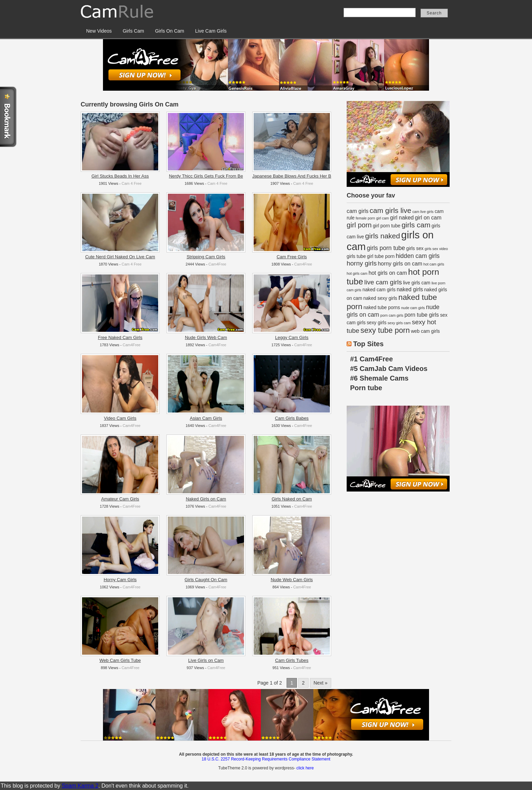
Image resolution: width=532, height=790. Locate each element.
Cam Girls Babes (292, 418)
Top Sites (368, 344)
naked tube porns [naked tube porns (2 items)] (382, 308)
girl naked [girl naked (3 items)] (402, 218)
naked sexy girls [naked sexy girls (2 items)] (380, 298)
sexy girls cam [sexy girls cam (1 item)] (399, 323)
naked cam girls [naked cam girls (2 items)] (379, 290)
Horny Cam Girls (120, 580)
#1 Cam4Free (372, 359)
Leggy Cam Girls (292, 337)
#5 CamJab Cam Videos (389, 369)
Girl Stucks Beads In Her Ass (120, 176)
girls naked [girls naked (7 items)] (383, 236)
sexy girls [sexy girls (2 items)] (376, 323)
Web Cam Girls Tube (120, 660)
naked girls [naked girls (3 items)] (410, 289)
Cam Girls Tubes (292, 660)
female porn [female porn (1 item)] (365, 218)
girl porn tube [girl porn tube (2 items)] (386, 226)
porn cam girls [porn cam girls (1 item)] (392, 315)
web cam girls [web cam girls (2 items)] (425, 331)
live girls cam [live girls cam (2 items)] (417, 283)
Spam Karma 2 (80, 786)
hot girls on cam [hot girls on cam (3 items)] (388, 273)
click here (305, 768)
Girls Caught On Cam (206, 580)
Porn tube (366, 388)
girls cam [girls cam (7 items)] (416, 225)
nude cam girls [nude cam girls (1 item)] (413, 308)
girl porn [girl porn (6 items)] (359, 225)
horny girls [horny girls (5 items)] (362, 263)
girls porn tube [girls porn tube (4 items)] (386, 248)
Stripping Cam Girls (206, 257)
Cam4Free (217, 264)
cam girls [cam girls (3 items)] (357, 211)
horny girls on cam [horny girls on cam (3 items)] (400, 264)
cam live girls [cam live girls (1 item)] (423, 212)
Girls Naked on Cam (292, 499)
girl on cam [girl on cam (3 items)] (428, 218)
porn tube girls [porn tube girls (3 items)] (421, 315)
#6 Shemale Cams (379, 378)
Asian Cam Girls (206, 418)
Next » (321, 683)
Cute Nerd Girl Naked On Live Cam (120, 257)
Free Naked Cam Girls (120, 337)
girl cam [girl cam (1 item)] (383, 218)
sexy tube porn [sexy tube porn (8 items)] (385, 330)
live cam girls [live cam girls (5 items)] (383, 282)
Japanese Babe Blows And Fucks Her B (292, 176)
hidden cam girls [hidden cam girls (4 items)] (418, 256)
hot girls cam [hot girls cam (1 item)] (357, 273)
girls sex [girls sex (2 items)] (415, 249)
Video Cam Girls (120, 418)
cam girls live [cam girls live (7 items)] (390, 210)
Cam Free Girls (292, 257)
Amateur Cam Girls (120, 499)
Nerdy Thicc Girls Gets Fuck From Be (206, 176)
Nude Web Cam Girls (292, 580)
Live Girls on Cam (206, 660)
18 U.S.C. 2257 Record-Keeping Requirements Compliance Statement (266, 759)
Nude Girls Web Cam (206, 337)
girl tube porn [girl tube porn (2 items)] (381, 256)
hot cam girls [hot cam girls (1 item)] (434, 264)
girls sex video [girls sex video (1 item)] (436, 249)
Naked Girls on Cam (206, 499)
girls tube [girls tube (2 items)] (356, 256)
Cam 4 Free (131, 183)
